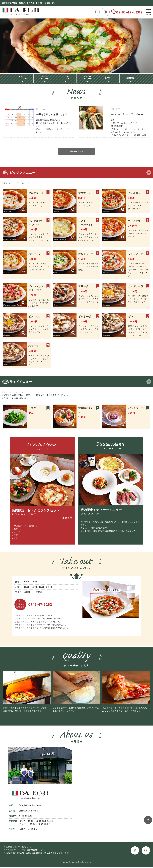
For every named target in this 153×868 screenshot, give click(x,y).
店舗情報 (130, 78)
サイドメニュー (44, 78)
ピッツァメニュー (23, 78)
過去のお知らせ (76, 153)
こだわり (109, 78)
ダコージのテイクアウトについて (19, 184)
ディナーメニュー (87, 78)
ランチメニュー (66, 78)
